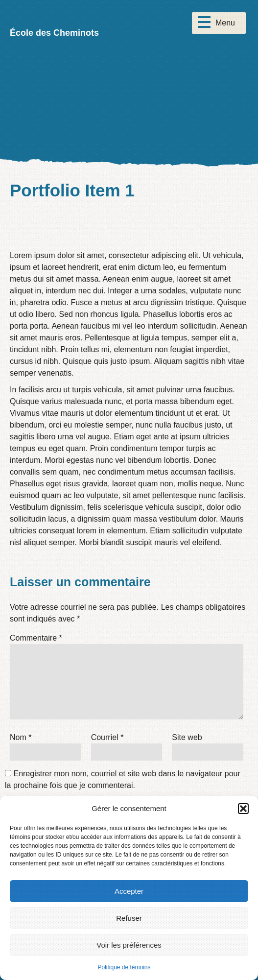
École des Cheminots (54, 33)
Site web (187, 737)
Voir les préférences (129, 945)
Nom (21, 737)
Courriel (107, 737)
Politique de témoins (124, 967)
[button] (243, 809)
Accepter (129, 891)
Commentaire (36, 638)
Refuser (129, 918)
